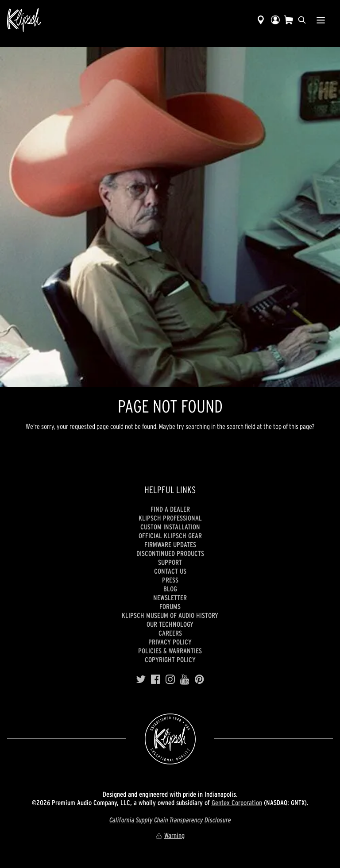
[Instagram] (170, 679)
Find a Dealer (170, 509)
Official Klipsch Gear (170, 536)
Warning (170, 835)
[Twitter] (141, 679)
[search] (302, 20)
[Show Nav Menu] (321, 20)
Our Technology (170, 624)
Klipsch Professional (170, 518)
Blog (170, 589)
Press (170, 580)
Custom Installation (170, 527)
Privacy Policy (170, 642)
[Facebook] (156, 679)
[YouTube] (185, 679)
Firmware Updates (170, 544)
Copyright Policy (170, 660)
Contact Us (170, 571)
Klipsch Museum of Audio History (170, 615)
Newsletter (170, 598)
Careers (170, 633)
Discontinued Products (170, 553)
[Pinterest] (199, 679)
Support (170, 562)
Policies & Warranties (170, 651)
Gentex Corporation (237, 802)
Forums (170, 606)
